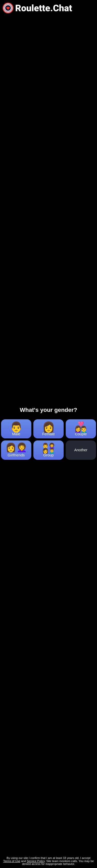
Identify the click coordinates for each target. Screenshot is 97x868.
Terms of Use (12, 861)
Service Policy (36, 861)
